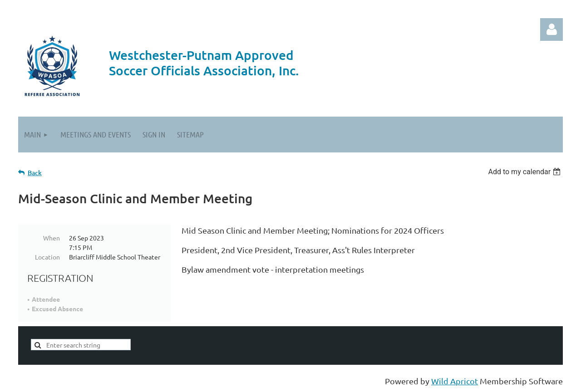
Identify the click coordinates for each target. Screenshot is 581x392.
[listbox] (525, 172)
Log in (551, 29)
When (52, 238)
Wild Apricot (455, 381)
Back (35, 173)
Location (47, 257)
